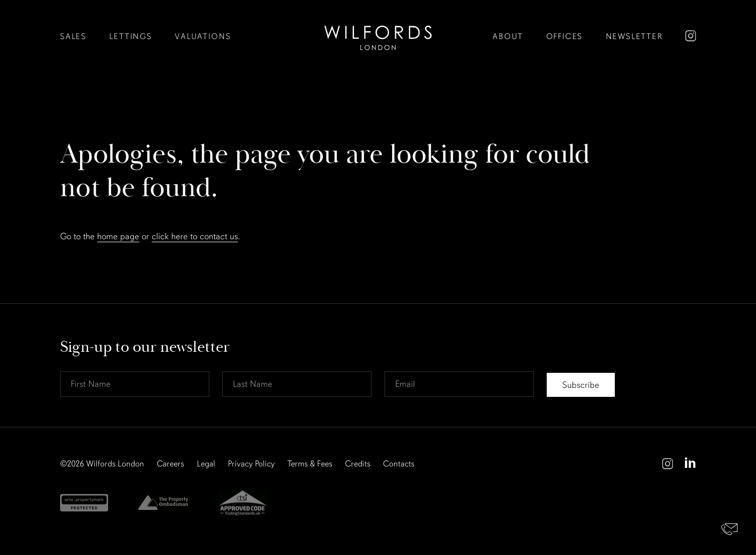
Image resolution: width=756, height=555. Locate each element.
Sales (73, 37)
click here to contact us (195, 237)
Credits (358, 464)
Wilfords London (115, 464)
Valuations (198, 37)
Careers (170, 464)
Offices (569, 37)
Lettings (128, 37)
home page (118, 237)
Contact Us (730, 529)
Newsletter (636, 37)
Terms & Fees (310, 464)
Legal (206, 464)
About (515, 37)
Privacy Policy (251, 464)
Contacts (399, 464)
